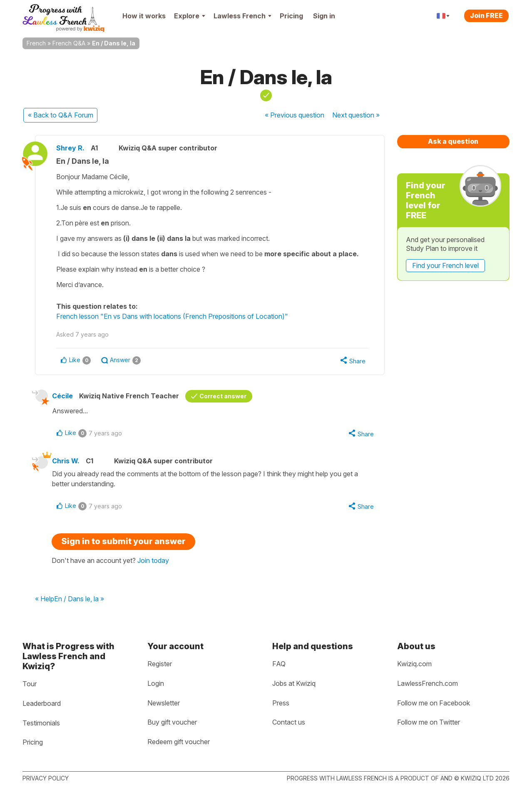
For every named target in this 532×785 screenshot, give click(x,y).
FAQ (279, 664)
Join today (153, 560)
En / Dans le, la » (79, 599)
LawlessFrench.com (428, 683)
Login (156, 683)
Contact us (289, 722)
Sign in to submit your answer (123, 541)
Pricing (291, 16)
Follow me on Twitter (429, 722)
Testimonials (41, 723)
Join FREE (486, 15)
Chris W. (66, 461)
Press (281, 703)
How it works (144, 16)
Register (160, 664)
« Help (45, 599)
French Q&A (69, 43)
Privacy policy (46, 778)
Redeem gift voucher (179, 742)
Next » (356, 115)
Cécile (62, 396)
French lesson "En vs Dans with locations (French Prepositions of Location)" (172, 316)
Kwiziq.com (414, 664)
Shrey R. (70, 148)
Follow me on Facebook (434, 703)
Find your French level (445, 265)
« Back (61, 115)
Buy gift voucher (172, 722)
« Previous (295, 115)
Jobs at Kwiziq (294, 683)
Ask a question (453, 141)
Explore (190, 16)
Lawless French (242, 16)
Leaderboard (42, 703)
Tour (30, 684)
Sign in (324, 16)
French (36, 43)
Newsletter (164, 703)
